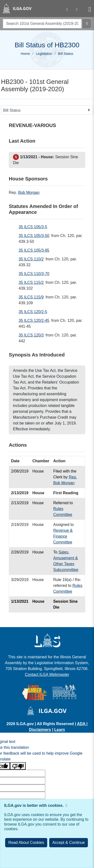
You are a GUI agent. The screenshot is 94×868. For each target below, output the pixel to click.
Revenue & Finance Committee (63, 536)
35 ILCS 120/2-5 (33, 312)
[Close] (69, 843)
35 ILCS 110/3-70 (34, 274)
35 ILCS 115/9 (31, 297)
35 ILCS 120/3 (31, 335)
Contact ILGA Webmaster (47, 675)
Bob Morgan (29, 192)
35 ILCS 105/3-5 (33, 227)
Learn (60, 730)
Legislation (44, 54)
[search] (42, 24)
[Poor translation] (18, 766)
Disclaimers (40, 730)
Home (25, 54)
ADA (82, 724)
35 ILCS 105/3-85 (34, 250)
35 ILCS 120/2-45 (34, 321)
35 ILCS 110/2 (31, 259)
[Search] (87, 24)
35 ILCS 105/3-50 (34, 236)
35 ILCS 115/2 (31, 282)
